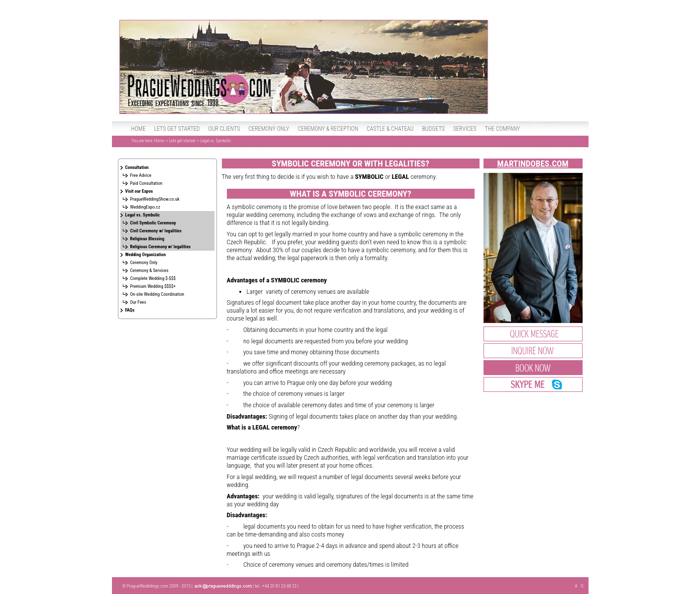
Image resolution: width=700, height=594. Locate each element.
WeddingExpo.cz (145, 207)
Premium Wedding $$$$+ (153, 286)
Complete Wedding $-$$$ (153, 278)
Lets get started (177, 129)
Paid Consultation (146, 183)
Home (138, 129)
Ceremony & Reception (328, 129)
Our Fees (138, 302)
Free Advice (141, 175)
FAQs (130, 310)
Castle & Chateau (390, 129)
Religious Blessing (147, 239)
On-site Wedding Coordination (157, 294)
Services (465, 129)
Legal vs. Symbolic (143, 215)
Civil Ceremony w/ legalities (156, 231)
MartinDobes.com (533, 163)
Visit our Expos (139, 191)
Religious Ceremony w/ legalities (161, 246)
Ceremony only (269, 129)
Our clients (224, 129)
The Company (503, 129)
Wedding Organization (146, 254)
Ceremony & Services (149, 270)
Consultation (137, 167)
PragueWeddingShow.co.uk (155, 199)
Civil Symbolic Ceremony (153, 223)
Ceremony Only (144, 262)
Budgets (433, 129)
